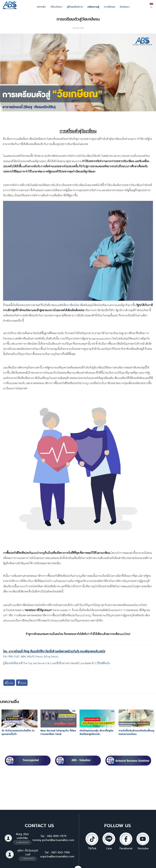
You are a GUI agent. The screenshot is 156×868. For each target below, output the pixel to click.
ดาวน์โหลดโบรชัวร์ (22, 842)
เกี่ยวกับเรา (56, 7)
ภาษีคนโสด (73, 305)
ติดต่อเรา (125, 7)
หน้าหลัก (41, 7)
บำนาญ (84, 383)
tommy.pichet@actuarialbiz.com (53, 840)
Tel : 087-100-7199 (57, 853)
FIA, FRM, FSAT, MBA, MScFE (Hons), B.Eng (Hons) (31, 656)
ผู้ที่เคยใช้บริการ (75, 7)
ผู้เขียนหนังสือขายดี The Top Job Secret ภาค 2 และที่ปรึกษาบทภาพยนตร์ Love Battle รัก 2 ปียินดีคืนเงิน (56, 663)
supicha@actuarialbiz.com (57, 856)
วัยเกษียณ (116, 138)
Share (22, 683)
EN (151, 6)
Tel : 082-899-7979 (53, 836)
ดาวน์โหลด (109, 7)
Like (9, 683)
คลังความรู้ (93, 7)
